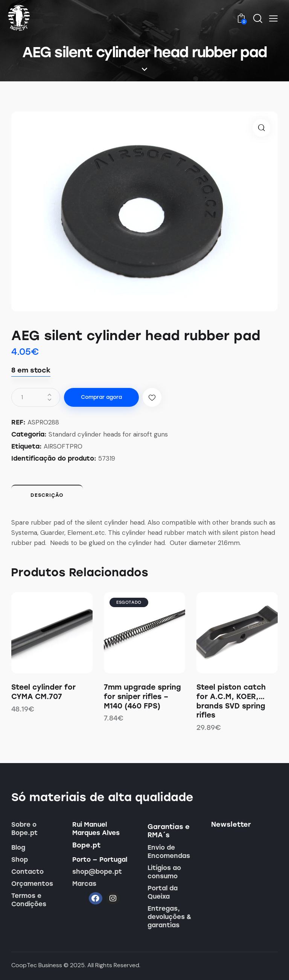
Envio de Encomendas (169, 852)
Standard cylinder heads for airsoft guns (108, 434)
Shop (20, 859)
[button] (273, 18)
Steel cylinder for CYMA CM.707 (43, 692)
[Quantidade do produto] (36, 397)
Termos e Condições (29, 900)
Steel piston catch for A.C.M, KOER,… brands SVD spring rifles (231, 701)
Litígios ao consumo (164, 872)
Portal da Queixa (163, 892)
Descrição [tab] (47, 495)
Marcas (84, 884)
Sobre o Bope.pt (24, 829)
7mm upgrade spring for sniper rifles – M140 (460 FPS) (142, 696)
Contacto (27, 872)
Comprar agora (101, 397)
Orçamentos (32, 884)
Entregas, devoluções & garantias (170, 917)
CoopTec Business (37, 965)
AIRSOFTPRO (63, 446)
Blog (18, 847)
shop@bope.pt (97, 872)
